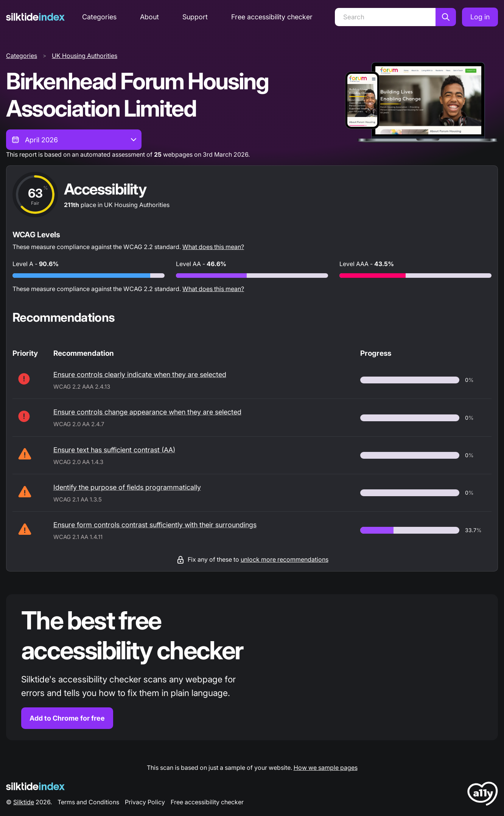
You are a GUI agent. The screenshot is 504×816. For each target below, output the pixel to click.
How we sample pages (326, 768)
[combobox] (74, 140)
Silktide (24, 802)
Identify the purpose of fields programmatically (127, 487)
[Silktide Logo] (35, 786)
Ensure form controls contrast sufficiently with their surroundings (155, 525)
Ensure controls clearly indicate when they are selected (140, 375)
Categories (99, 17)
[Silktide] (35, 17)
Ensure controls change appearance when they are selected (147, 412)
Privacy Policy (145, 802)
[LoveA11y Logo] (483, 795)
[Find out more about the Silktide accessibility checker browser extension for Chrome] (252, 667)
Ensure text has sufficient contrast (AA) (114, 450)
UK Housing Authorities (85, 56)
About (149, 17)
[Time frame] (74, 140)
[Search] (385, 17)
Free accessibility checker (272, 17)
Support (195, 17)
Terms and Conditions (88, 802)
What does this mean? (213, 247)
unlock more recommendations (285, 559)
